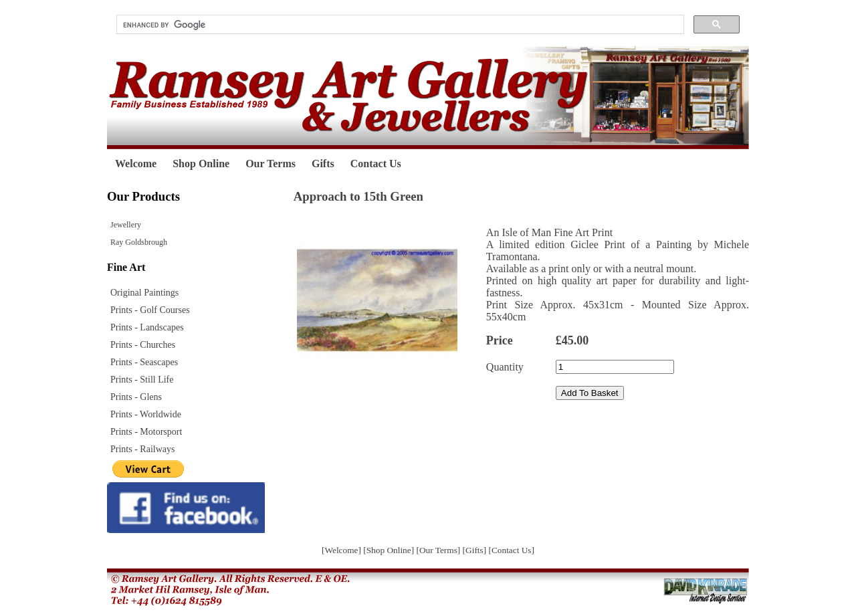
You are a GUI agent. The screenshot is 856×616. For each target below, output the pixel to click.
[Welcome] (342, 550)
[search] (399, 25)
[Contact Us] (511, 550)
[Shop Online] (390, 550)
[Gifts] (476, 550)
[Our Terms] (439, 550)
